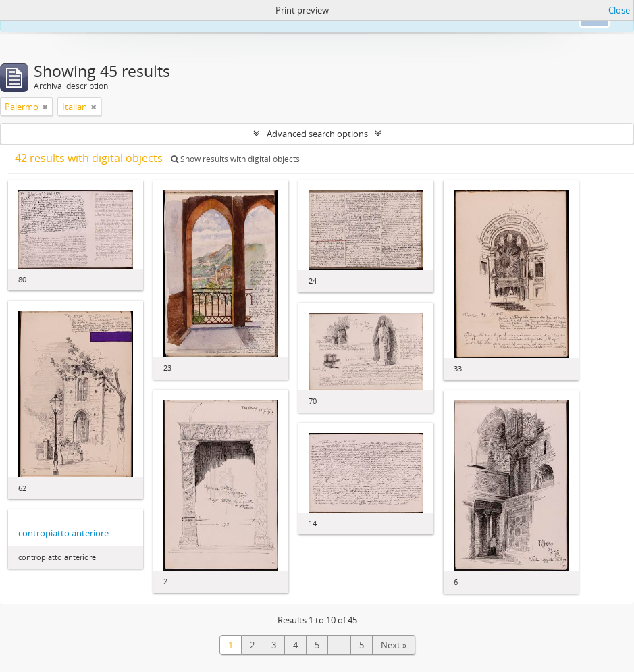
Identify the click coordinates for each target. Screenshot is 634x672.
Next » (394, 645)
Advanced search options (317, 134)
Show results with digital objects (235, 159)
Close (619, 10)
